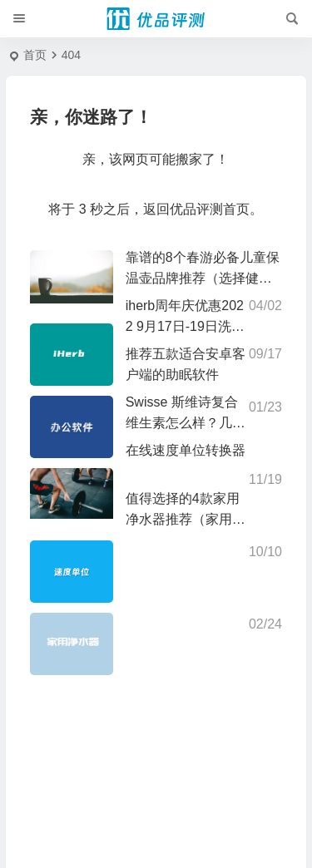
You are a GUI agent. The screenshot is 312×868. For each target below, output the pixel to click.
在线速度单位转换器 (186, 450)
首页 (35, 55)
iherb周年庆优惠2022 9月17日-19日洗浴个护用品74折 (185, 326)
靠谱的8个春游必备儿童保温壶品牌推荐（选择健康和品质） (203, 278)
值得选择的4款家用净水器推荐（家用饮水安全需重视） (186, 519)
